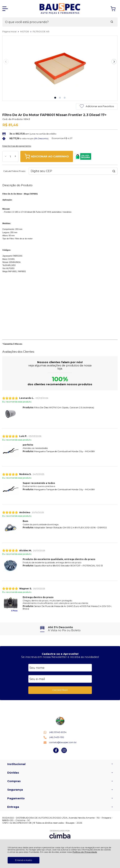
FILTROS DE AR (41, 31)
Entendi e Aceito (24, 860)
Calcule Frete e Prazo (14, 171)
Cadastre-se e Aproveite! (60, 654)
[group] (60, 629)
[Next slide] (114, 62)
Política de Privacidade (85, 852)
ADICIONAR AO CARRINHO (47, 156)
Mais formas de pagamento (17, 146)
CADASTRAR (60, 690)
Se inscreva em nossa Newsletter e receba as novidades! (60, 657)
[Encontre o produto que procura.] (112, 22)
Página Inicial (10, 31)
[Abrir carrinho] (113, 9)
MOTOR (25, 31)
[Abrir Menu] (5, 9)
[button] (55, 98)
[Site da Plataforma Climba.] (60, 835)
